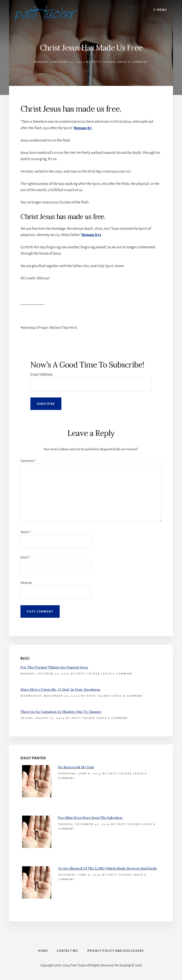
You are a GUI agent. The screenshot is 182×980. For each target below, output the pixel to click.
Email (25, 557)
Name (26, 532)
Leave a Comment (132, 62)
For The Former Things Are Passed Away (54, 667)
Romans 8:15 (91, 235)
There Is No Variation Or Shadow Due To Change (61, 712)
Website (26, 583)
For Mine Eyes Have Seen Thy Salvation (90, 818)
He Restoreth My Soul (76, 767)
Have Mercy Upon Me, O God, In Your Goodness (60, 689)
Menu (162, 10)
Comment (28, 461)
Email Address (41, 375)
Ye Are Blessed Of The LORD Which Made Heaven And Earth (107, 868)
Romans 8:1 (83, 128)
